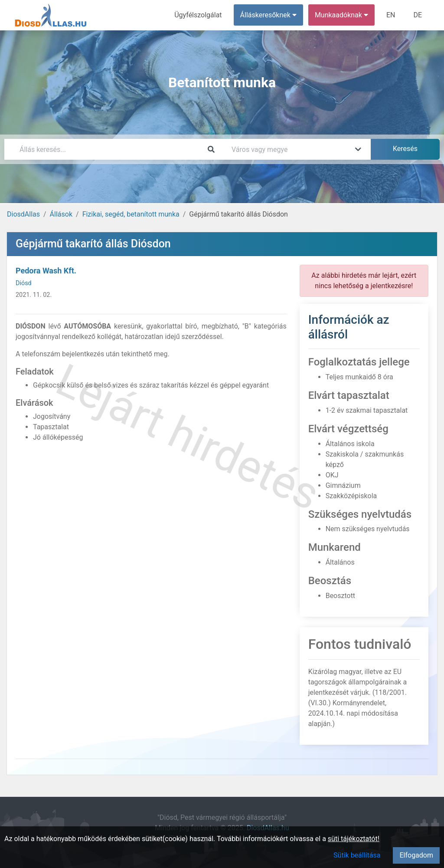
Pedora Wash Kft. (46, 271)
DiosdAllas (23, 214)
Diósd (24, 283)
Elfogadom (416, 855)
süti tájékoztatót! (354, 839)
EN (391, 15)
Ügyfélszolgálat (198, 15)
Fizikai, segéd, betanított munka (131, 214)
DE (418, 15)
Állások (61, 214)
